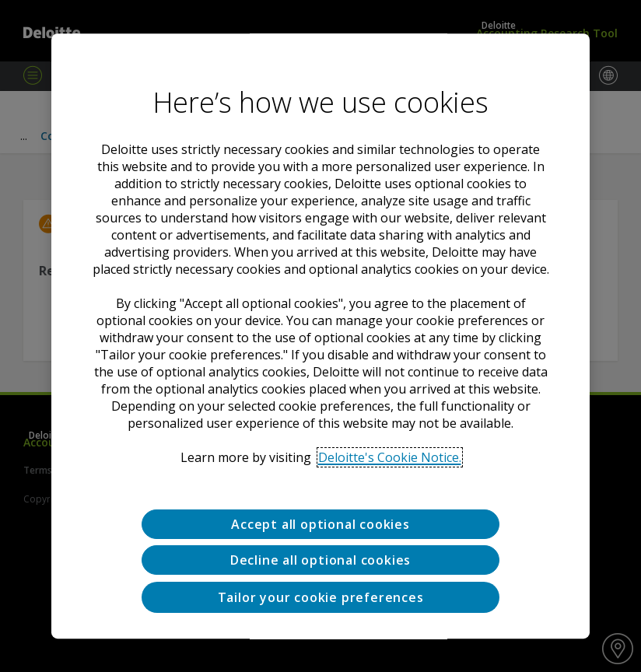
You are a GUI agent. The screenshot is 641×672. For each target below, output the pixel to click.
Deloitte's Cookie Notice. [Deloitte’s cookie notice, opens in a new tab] (390, 457)
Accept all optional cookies (320, 524)
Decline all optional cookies (320, 561)
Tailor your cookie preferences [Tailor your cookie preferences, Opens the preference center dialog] (321, 597)
